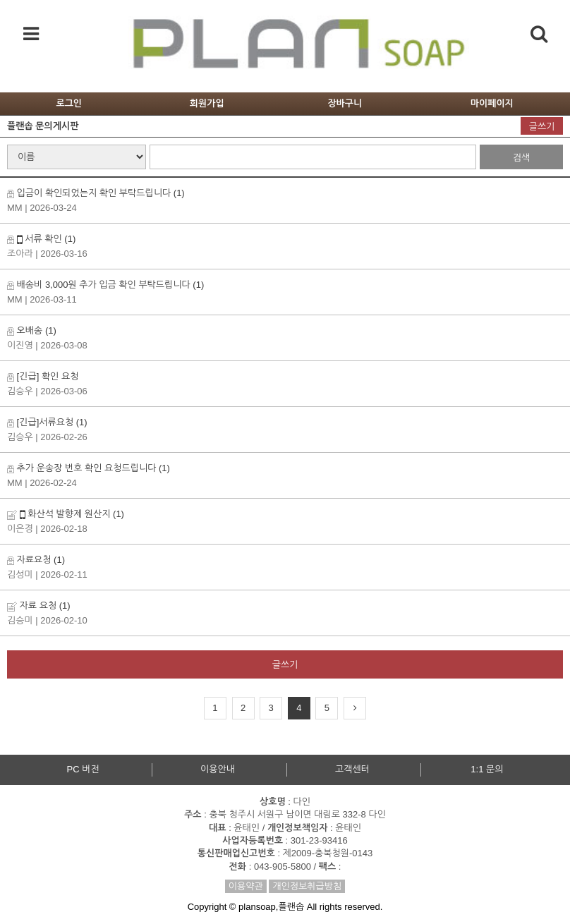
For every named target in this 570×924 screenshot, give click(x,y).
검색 (521, 158)
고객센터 (352, 769)
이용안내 (218, 769)
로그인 (69, 103)
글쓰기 (542, 127)
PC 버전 (83, 769)
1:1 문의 (487, 769)
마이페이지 (492, 103)
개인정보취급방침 (307, 886)
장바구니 (345, 103)
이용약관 (246, 886)
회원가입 (207, 103)
